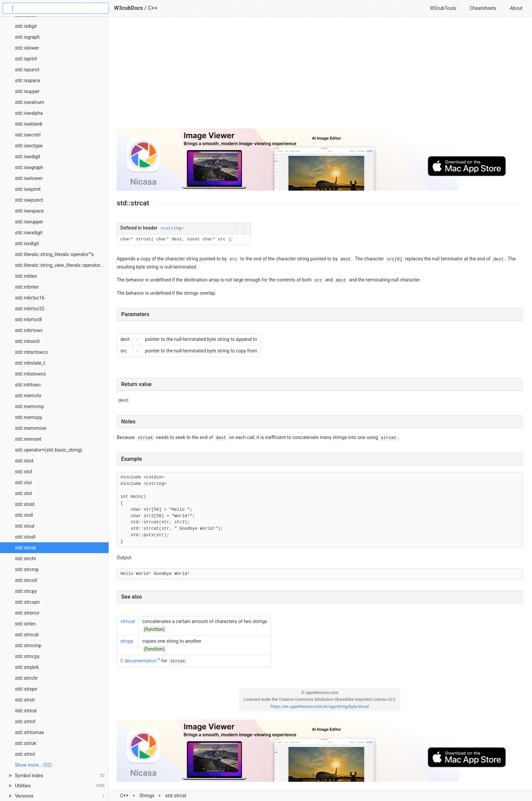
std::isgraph (27, 37)
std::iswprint (28, 189)
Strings (147, 796)
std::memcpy (28, 417)
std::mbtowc (28, 385)
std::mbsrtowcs (31, 352)
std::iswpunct (29, 200)
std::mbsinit (27, 341)
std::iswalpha (29, 113)
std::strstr (25, 700)
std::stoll (24, 515)
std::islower (27, 48)
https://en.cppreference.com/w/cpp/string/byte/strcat (320, 707)
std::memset (28, 439)
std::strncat (27, 635)
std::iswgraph (29, 167)
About (516, 8)
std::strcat (25, 548)
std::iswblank (29, 124)
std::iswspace (29, 211)
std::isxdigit (27, 243)
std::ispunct (27, 70)
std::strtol (25, 754)
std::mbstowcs (30, 374)
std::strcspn (27, 602)
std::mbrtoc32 (30, 309)
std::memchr (28, 396)
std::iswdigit (28, 157)
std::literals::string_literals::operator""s (54, 254)
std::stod (24, 461)
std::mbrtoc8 (28, 320)
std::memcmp (30, 406)
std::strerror (27, 613)
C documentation (139, 661)
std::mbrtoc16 (30, 298)
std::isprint (26, 59)
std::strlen (25, 624)
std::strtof (25, 722)
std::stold (25, 504)
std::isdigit (26, 26)
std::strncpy (27, 656)
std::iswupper (29, 222)
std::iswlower (29, 178)
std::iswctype (29, 146)
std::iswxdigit (29, 233)
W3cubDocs (129, 8)
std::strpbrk (27, 667)
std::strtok (26, 743)
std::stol (23, 493)
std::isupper (27, 91)
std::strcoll (26, 580)
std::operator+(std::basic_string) (49, 450)
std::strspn (26, 689)
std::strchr (26, 559)
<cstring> (172, 229)
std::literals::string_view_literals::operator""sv (61, 265)
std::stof (24, 472)
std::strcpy (26, 591)
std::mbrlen (27, 287)
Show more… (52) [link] (33, 765)
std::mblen (26, 276)
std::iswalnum (30, 102)
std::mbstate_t (30, 363)
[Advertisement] (320, 75)
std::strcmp (27, 569)
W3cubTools (443, 8)
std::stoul (25, 526)
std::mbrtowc (29, 330)
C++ (124, 796)
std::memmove (31, 428)
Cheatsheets (483, 8)
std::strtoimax (30, 732)
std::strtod (26, 711)
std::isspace (28, 80)
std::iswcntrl (28, 135)
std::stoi (23, 483)
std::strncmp (28, 645)
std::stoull (25, 537)
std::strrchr (26, 678)
